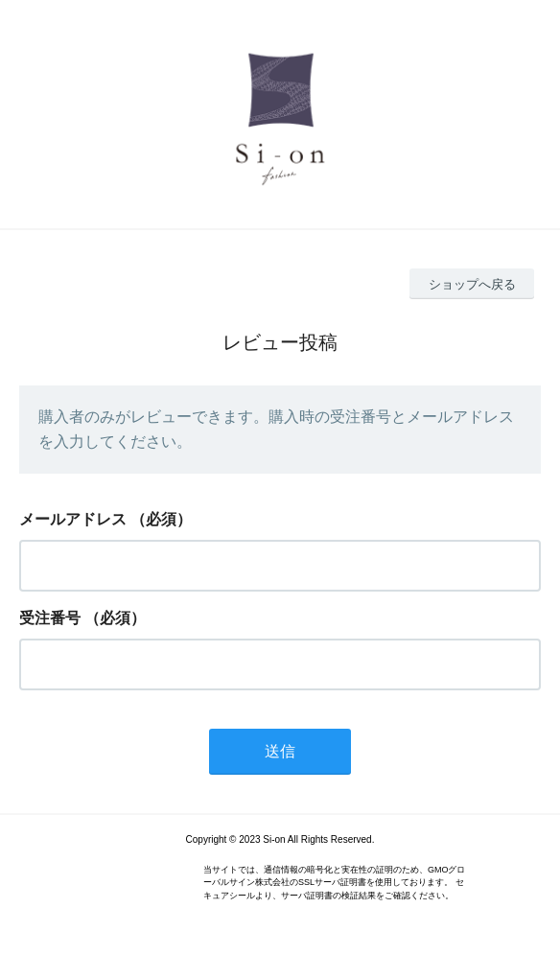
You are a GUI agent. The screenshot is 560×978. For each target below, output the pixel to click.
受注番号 (50, 618)
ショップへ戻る (472, 284)
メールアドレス (73, 519)
